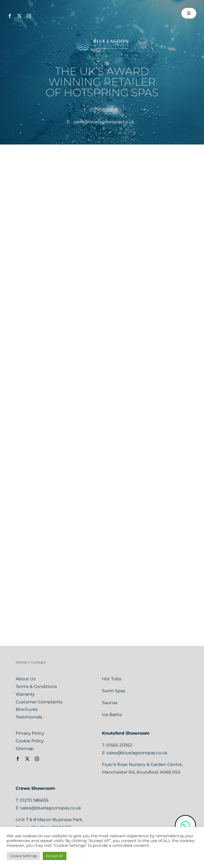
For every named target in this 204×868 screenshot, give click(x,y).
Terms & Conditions (36, 687)
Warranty (25, 694)
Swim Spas (114, 691)
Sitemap (25, 749)
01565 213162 (119, 745)
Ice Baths (112, 715)
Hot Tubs (112, 679)
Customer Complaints (39, 702)
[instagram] (29, 16)
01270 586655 (104, 110)
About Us (26, 679)
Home (21, 662)
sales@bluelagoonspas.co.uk (104, 122)
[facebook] (10, 16)
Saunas (110, 703)
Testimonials (29, 717)
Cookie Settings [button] (23, 856)
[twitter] (19, 16)
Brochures (27, 709)
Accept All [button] (55, 856)
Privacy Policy (30, 733)
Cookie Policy (30, 741)
